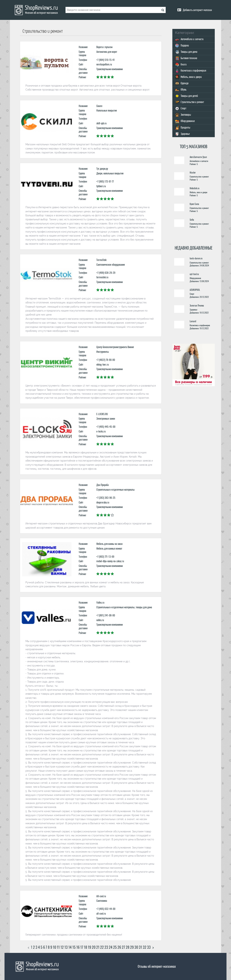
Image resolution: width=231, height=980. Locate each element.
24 (111, 947)
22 (102, 947)
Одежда (182, 83)
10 (55, 947)
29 (132, 947)
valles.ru (100, 620)
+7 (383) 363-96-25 (106, 498)
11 (58, 947)
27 (123, 947)
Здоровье (182, 134)
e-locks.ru (101, 431)
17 (82, 947)
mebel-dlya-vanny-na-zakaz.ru (110, 561)
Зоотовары (183, 115)
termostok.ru (102, 277)
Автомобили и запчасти (189, 39)
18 (86, 947)
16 (78, 947)
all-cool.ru (101, 913)
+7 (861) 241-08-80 (106, 615)
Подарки (182, 46)
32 (145, 947)
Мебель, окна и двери (188, 77)
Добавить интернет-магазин (197, 10)
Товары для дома (186, 52)
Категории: (185, 33)
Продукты (183, 128)
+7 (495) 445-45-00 (106, 427)
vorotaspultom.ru (104, 64)
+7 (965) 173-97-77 (105, 181)
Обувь (181, 90)
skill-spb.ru (101, 123)
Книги (181, 65)
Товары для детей (187, 96)
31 (140, 947)
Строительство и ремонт (189, 102)
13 (66, 947)
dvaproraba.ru (103, 502)
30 (136, 947)
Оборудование (185, 121)
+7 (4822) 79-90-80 (106, 360)
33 (149, 947)
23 (106, 947)
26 (119, 947)
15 (74, 947)
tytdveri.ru (101, 186)
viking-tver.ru (103, 364)
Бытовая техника (186, 58)
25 (115, 947)
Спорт (181, 109)
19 (90, 947)
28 (128, 947)
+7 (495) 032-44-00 (106, 909)
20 (94, 947)
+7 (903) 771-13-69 (105, 557)
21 (98, 947)
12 (62, 947)
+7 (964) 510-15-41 (106, 60)
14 (70, 947)
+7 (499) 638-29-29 (106, 273)
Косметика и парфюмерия (191, 71)
